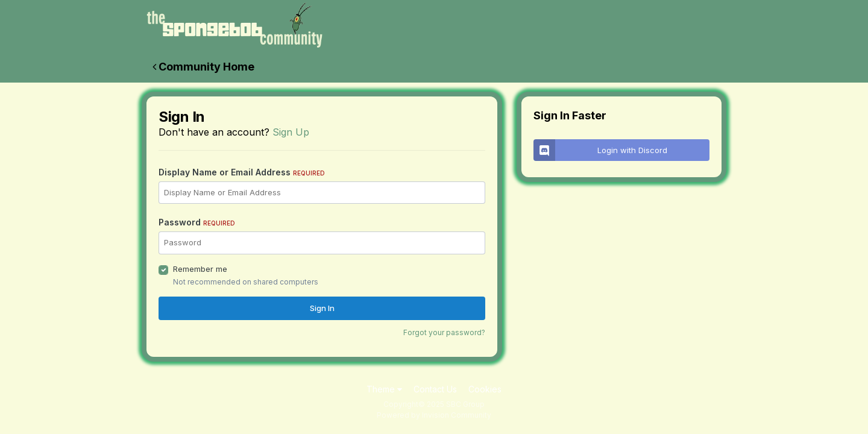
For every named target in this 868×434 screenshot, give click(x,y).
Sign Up (291, 132)
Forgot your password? (444, 332)
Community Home (203, 67)
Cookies (485, 389)
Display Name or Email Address (242, 172)
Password (197, 222)
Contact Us (435, 389)
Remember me (200, 269)
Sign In (322, 308)
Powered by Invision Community (434, 415)
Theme (384, 389)
